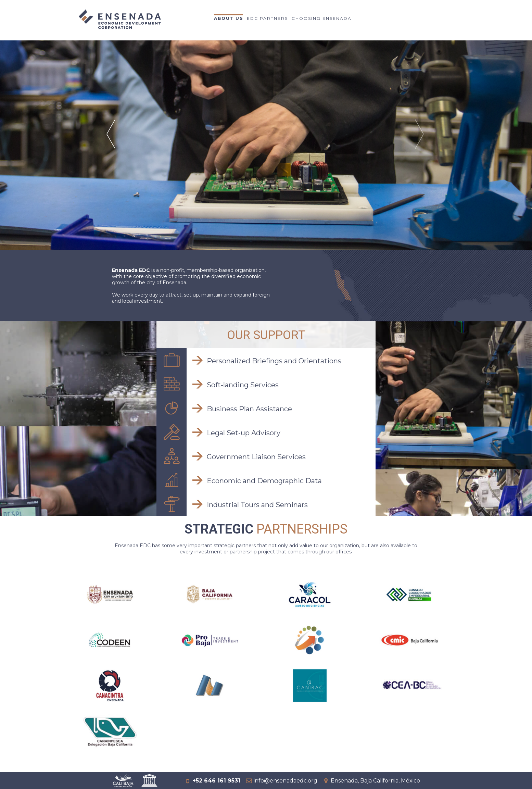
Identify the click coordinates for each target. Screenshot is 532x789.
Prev (112, 143)
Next (420, 143)
